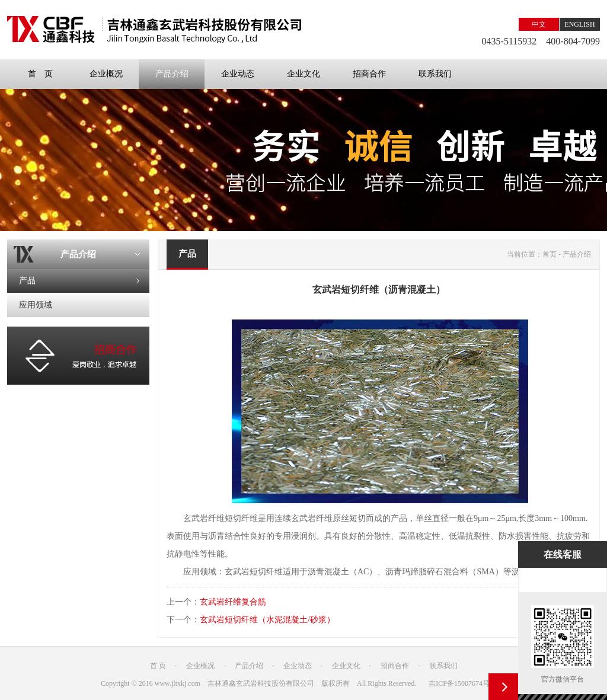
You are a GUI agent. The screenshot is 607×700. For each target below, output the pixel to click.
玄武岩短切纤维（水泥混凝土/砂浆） (267, 620)
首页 (550, 254)
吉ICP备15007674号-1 (462, 683)
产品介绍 (172, 74)
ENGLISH (579, 24)
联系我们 (435, 74)
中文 (539, 24)
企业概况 (106, 74)
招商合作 (369, 74)
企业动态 (238, 74)
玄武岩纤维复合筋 (233, 602)
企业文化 (303, 74)
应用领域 (36, 305)
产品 (27, 281)
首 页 (40, 74)
